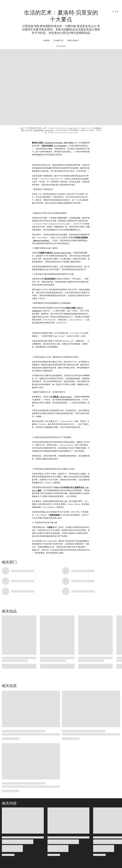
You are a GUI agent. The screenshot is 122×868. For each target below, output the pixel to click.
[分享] (115, 12)
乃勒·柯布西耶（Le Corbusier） (54, 146)
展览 (51, 527)
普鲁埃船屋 (55, 515)
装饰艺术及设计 (73, 40)
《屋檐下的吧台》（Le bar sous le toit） (56, 253)
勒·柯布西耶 (50, 279)
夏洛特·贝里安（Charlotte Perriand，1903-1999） (53, 143)
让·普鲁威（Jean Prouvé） (62, 397)
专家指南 (46, 40)
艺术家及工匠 (59, 40)
